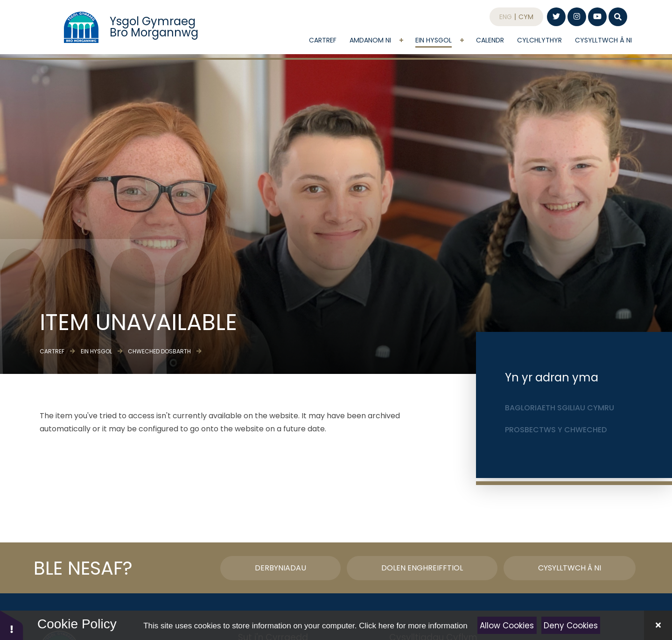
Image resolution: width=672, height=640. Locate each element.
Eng (506, 21)
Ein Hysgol (96, 351)
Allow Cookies (507, 626)
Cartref (52, 351)
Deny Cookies (571, 626)
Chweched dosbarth (159, 351)
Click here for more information (413, 626)
